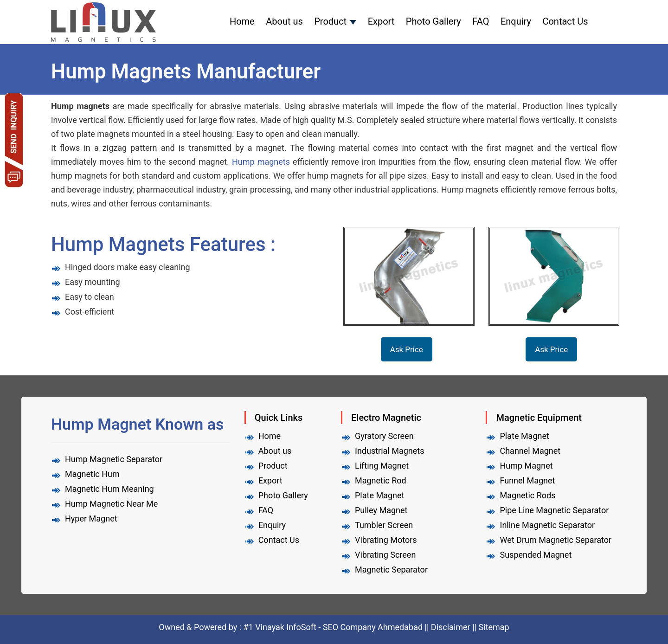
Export (381, 21)
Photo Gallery (434, 21)
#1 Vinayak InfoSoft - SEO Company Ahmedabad (334, 627)
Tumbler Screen (384, 525)
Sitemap (494, 627)
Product (330, 21)
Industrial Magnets (389, 451)
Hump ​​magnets (261, 162)
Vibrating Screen (385, 555)
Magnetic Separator (391, 570)
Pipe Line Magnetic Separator (554, 510)
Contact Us (565, 21)
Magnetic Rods (527, 495)
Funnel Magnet (527, 480)
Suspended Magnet (536, 555)
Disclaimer (451, 627)
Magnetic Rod (381, 480)
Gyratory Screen (384, 436)
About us (284, 21)
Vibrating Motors (386, 540)
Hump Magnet (526, 466)
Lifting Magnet (382, 466)
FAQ (481, 21)
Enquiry (516, 21)
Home (242, 21)
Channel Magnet (530, 451)
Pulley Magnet (381, 510)
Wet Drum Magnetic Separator (556, 540)
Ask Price (407, 349)
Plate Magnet (379, 495)
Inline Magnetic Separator (547, 525)
